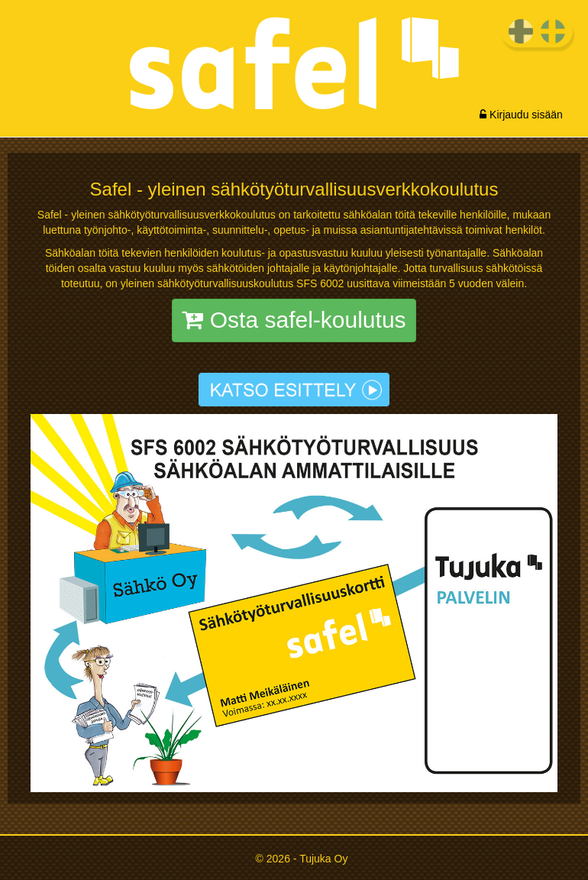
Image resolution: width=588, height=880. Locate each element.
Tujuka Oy (323, 859)
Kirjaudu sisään (521, 115)
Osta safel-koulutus (294, 320)
